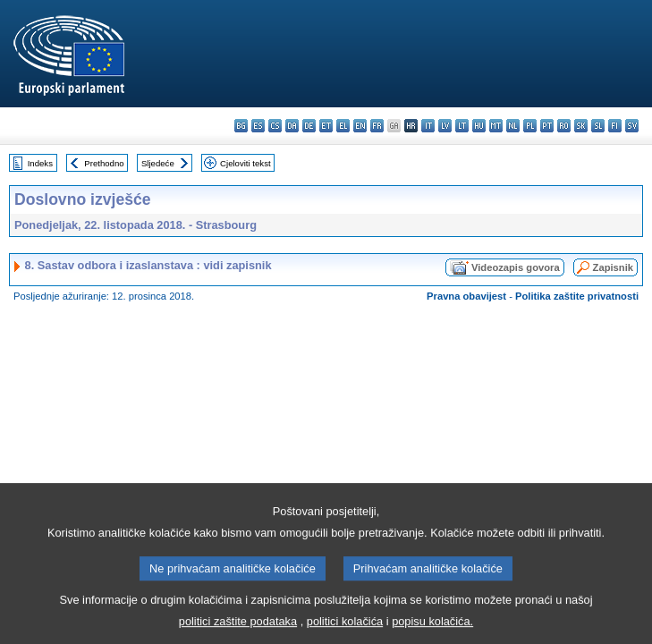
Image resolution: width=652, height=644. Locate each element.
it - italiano (428, 126)
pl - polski (530, 126)
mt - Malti (496, 126)
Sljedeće (158, 163)
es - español (258, 126)
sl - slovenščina (598, 126)
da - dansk (292, 126)
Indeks (40, 163)
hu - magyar (479, 126)
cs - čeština (275, 126)
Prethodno (104, 163)
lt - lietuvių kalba (462, 126)
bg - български (241, 126)
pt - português (547, 126)
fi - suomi (615, 126)
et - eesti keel (326, 126)
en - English (360, 126)
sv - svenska (632, 126)
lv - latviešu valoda (445, 126)
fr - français (377, 126)
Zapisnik (613, 267)
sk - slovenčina (581, 126)
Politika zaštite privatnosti (577, 296)
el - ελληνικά (343, 126)
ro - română (564, 126)
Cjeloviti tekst (246, 163)
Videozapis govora (516, 267)
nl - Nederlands (513, 126)
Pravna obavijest (466, 296)
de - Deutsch (309, 126)
